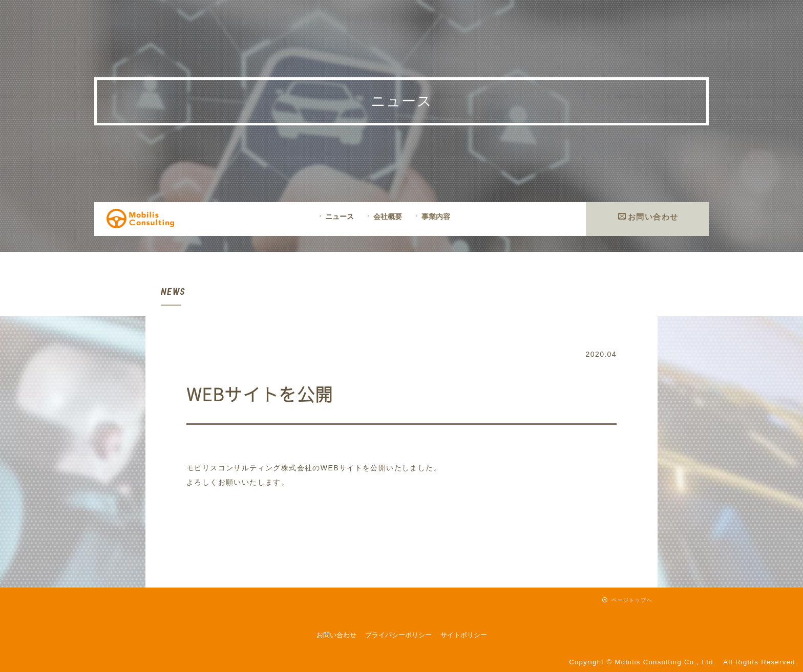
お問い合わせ (648, 217)
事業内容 (431, 216)
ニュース (335, 216)
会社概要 (383, 216)
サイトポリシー (464, 635)
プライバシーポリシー (398, 635)
